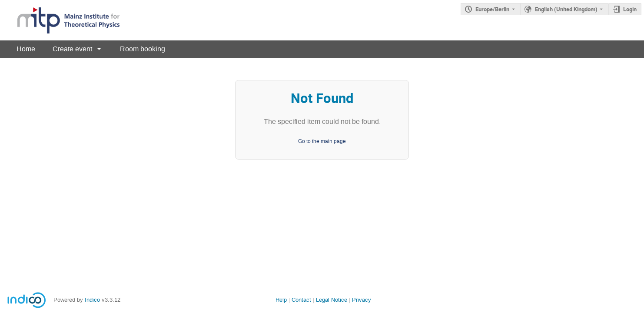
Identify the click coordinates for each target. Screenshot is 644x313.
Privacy (362, 300)
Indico (92, 300)
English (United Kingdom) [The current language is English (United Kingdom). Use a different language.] (566, 9)
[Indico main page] (60, 20)
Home (26, 49)
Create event (72, 49)
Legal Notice (332, 300)
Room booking (143, 49)
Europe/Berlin (492, 9)
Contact (301, 300)
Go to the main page (322, 141)
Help (281, 300)
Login (630, 9)
